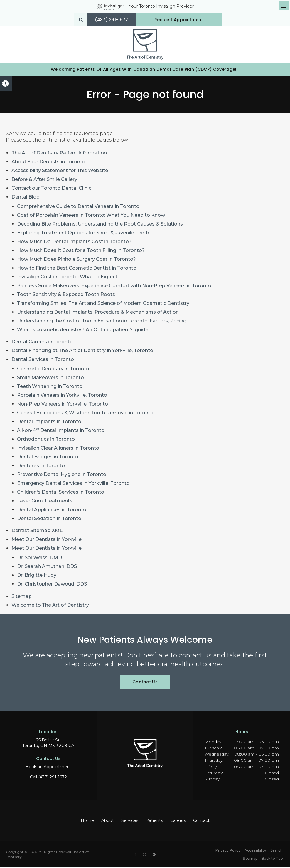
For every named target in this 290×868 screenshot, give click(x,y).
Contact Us (145, 683)
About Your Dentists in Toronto (48, 163)
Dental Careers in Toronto (42, 343)
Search (276, 851)
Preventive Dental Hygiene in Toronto (62, 476)
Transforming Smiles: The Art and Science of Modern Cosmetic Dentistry (103, 304)
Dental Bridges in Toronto (48, 458)
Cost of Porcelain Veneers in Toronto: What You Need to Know (91, 216)
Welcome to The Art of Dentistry (50, 606)
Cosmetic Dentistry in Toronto (53, 370)
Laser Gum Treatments (45, 502)
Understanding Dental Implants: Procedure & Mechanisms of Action (98, 313)
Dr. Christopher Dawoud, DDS (52, 585)
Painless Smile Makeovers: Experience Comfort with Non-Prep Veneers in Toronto (114, 287)
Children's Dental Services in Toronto (61, 493)
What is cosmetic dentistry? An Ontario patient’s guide (83, 331)
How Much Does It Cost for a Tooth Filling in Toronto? (81, 252)
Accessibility (255, 851)
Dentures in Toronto (41, 467)
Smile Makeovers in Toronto (50, 379)
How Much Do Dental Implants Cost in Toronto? (74, 243)
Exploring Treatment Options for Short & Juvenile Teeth (83, 234)
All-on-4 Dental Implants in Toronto (61, 432)
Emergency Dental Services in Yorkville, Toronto (73, 484)
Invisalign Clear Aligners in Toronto (58, 449)
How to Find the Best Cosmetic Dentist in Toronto (77, 269)
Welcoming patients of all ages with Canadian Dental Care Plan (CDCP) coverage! (144, 70)
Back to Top (272, 859)
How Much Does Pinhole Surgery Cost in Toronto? (76, 260)
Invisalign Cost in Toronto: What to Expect (67, 278)
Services (130, 822)
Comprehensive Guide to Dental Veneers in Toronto (78, 207)
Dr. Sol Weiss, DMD (39, 559)
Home (87, 822)
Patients (154, 822)
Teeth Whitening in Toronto (50, 387)
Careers (178, 822)
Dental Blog (26, 198)
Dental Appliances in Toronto (52, 511)
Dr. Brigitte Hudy (37, 576)
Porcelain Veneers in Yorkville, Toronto (62, 396)
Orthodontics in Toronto (46, 440)
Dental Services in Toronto (43, 360)
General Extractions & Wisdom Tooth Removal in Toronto (85, 414)
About (108, 822)
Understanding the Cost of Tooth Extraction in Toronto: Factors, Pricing (102, 322)
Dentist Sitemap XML (37, 532)
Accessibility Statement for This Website (60, 172)
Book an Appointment (48, 768)
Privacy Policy (228, 851)
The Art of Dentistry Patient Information (59, 154)
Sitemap (22, 597)
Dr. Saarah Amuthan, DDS (47, 567)
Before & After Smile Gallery (44, 180)
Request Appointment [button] (179, 20)
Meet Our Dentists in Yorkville (47, 540)
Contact (201, 822)
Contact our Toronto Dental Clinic (51, 189)
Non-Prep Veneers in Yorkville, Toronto (63, 405)
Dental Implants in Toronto (49, 423)
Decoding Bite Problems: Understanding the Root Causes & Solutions (100, 225)
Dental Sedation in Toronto (49, 520)
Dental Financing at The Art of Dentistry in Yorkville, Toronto (82, 352)
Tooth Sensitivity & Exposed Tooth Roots (66, 296)
